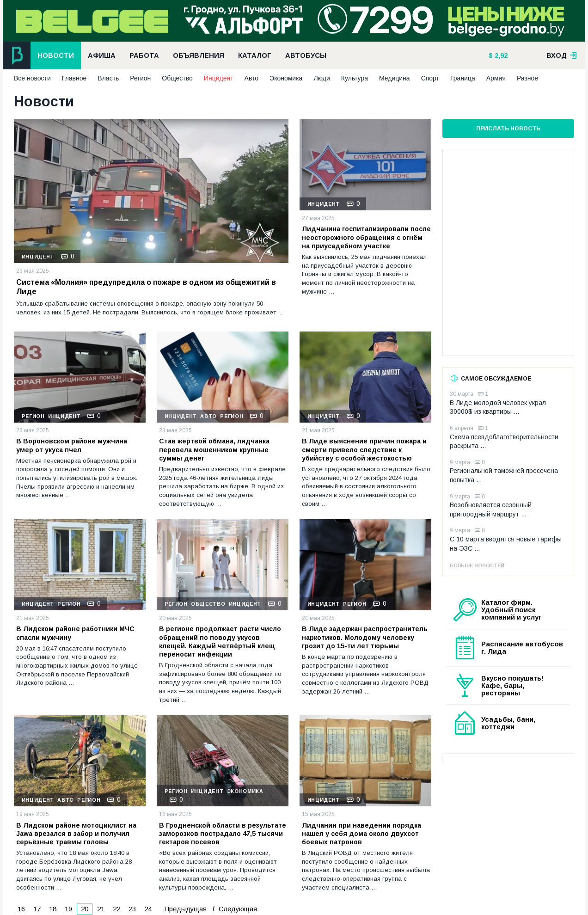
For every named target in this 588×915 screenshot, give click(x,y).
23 (132, 909)
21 (101, 909)
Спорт (430, 78)
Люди (322, 78)
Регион (140, 78)
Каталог (255, 55)
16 (21, 909)
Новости (56, 55)
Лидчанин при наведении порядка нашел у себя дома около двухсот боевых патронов (361, 834)
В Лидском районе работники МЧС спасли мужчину (75, 633)
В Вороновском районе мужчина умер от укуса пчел (72, 445)
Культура (355, 78)
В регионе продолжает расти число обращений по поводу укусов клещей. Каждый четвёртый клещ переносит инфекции (220, 642)
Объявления (199, 55)
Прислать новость (508, 129)
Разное (527, 78)
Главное (74, 78)
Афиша (102, 55)
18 (53, 909)
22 (116, 909)
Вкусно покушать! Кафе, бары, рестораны (512, 686)
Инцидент (219, 78)
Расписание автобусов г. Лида (522, 648)
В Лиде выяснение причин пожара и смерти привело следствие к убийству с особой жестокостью (364, 449)
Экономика (286, 78)
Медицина (395, 78)
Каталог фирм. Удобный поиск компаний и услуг (511, 610)
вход (562, 55)
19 (68, 909)
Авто (252, 78)
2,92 (500, 55)
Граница (463, 78)
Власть (108, 78)
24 (148, 909)
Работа (144, 55)
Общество (177, 78)
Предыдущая (186, 909)
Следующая (237, 909)
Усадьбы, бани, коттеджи (508, 723)
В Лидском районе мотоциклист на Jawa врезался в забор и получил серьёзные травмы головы (76, 834)
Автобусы (306, 55)
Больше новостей (477, 565)
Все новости (32, 78)
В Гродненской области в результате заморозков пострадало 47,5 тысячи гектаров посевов (223, 834)
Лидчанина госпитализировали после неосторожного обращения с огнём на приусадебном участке (366, 237)
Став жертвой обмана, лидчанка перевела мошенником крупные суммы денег (214, 449)
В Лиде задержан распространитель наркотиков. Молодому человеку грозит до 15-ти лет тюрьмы (365, 637)
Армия (496, 78)
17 (37, 909)
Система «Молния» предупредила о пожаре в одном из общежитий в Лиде (146, 287)
